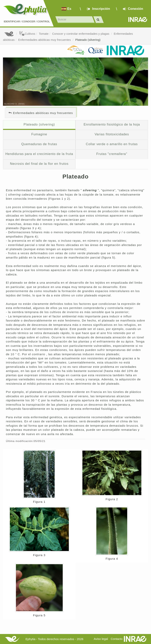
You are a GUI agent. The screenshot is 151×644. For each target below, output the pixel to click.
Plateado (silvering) (88, 40)
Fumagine (39, 134)
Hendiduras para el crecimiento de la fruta (39, 154)
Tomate (44, 34)
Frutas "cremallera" (112, 154)
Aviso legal (101, 639)
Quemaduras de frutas (39, 144)
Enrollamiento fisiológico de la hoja (112, 124)
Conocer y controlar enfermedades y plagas (81, 34)
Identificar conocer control (27, 21)
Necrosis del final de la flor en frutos (39, 164)
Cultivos (27, 34)
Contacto (117, 639)
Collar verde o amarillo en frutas (112, 144)
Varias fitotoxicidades (112, 134)
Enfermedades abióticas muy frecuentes (45, 40)
